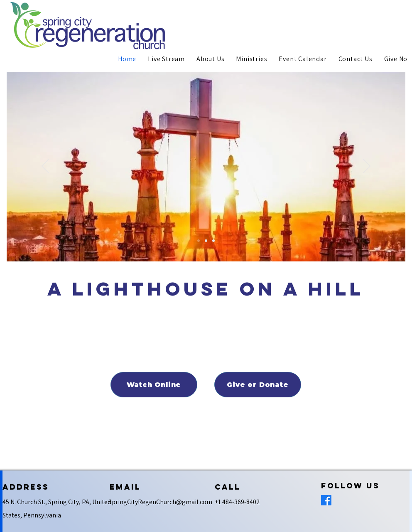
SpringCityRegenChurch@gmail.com (160, 502)
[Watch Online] (154, 385)
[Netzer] (213, 241)
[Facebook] (326, 500)
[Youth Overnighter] (206, 241)
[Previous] (45, 167)
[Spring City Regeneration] (199, 241)
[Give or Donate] (258, 385)
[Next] (367, 167)
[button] (210, 59)
